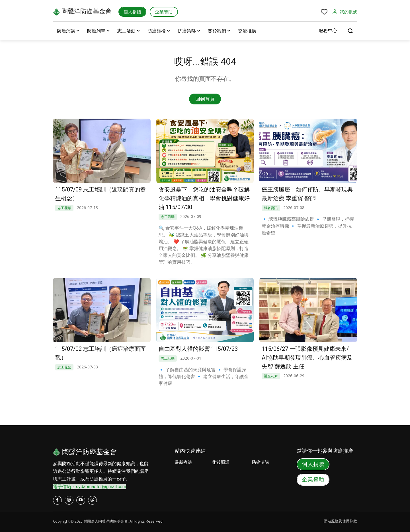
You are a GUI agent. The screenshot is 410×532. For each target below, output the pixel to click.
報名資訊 (271, 207)
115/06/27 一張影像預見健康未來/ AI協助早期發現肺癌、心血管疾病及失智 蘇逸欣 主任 (307, 357)
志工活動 (168, 216)
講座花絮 (271, 375)
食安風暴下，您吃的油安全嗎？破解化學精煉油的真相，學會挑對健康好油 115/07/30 (204, 198)
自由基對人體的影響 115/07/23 (198, 348)
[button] (350, 31)
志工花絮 (64, 207)
